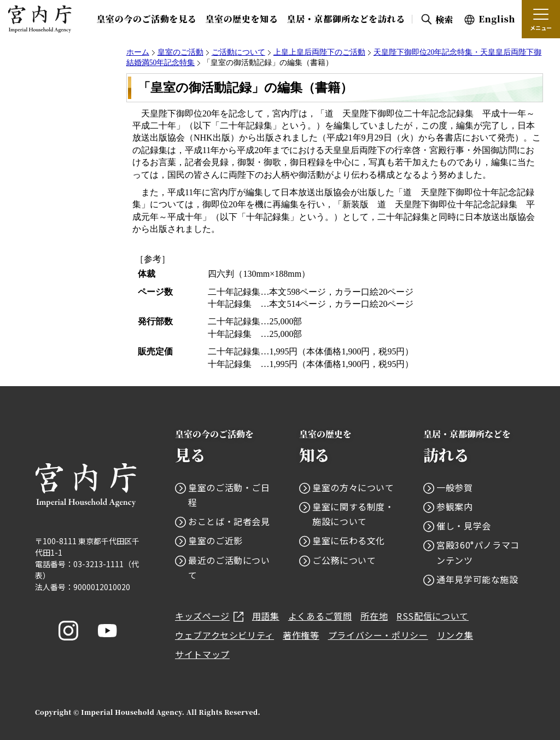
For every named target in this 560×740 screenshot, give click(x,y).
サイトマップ (202, 654)
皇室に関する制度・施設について (353, 514)
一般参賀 (455, 487)
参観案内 (455, 506)
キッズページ (209, 616)
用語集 (266, 616)
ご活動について (238, 52)
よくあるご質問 (320, 616)
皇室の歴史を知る (241, 19)
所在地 (374, 616)
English (497, 19)
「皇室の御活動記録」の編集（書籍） (245, 88)
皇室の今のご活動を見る (146, 19)
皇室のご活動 (180, 52)
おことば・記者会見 (229, 521)
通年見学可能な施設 (477, 579)
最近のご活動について (229, 567)
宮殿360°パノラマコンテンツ (478, 552)
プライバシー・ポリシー (378, 635)
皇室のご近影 (215, 540)
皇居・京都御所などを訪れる (346, 19)
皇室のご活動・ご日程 (229, 495)
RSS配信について (433, 616)
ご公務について (344, 560)
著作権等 (301, 635)
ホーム (138, 52)
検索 (444, 19)
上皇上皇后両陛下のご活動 (319, 52)
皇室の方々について (353, 487)
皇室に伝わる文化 (349, 540)
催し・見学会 (464, 526)
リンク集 (455, 635)
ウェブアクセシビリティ (224, 635)
